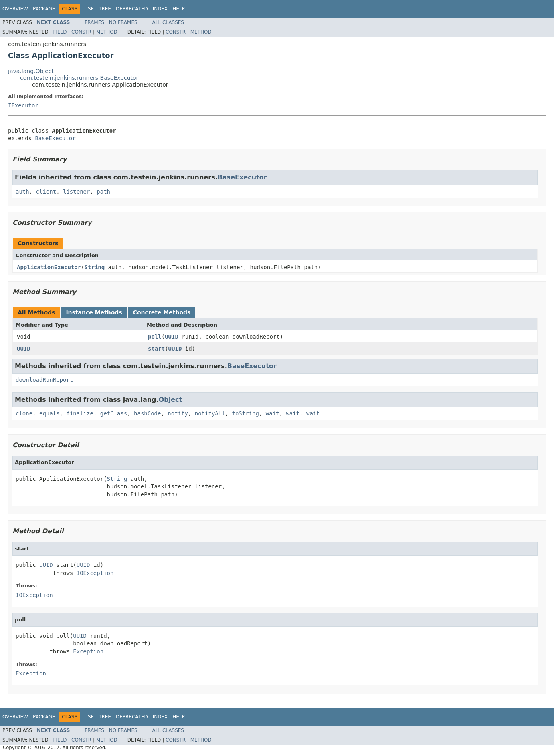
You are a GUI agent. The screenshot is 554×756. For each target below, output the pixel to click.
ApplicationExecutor (49, 267)
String (95, 267)
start (156, 349)
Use (89, 9)
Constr (81, 32)
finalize (80, 413)
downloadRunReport (44, 380)
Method (107, 32)
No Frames (123, 22)
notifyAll (210, 413)
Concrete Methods (162, 312)
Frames (94, 22)
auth (22, 192)
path (103, 192)
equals (50, 413)
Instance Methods (94, 312)
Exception (88, 651)
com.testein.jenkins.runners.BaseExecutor (79, 78)
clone (24, 413)
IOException (95, 573)
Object (171, 400)
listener (76, 192)
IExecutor (23, 105)
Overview (15, 9)
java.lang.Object (31, 71)
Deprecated (132, 9)
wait (273, 413)
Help (179, 9)
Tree (105, 9)
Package (44, 9)
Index (160, 9)
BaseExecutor (55, 138)
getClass (114, 413)
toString (246, 413)
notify (178, 413)
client (46, 192)
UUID (172, 337)
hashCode (147, 413)
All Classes (168, 22)
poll (155, 337)
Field (60, 32)
